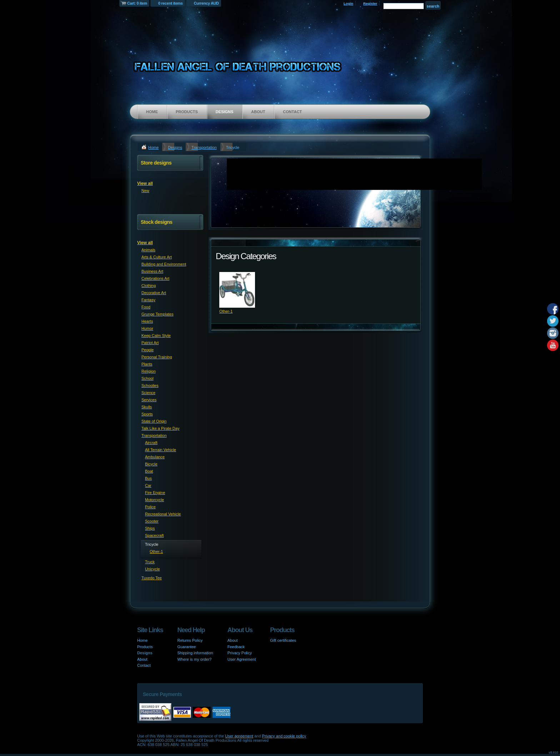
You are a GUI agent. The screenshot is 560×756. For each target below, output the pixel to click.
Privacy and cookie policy (284, 736)
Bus (148, 478)
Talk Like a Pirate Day (160, 428)
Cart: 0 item (137, 3)
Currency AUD (206, 3)
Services (149, 400)
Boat (149, 471)
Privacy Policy (240, 653)
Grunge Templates (157, 314)
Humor (147, 328)
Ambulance (155, 457)
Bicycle (151, 464)
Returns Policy (190, 640)
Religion (149, 371)
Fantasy (148, 300)
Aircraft (151, 443)
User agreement (239, 736)
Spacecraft (154, 535)
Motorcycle (154, 500)
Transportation (204, 147)
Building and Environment (164, 264)
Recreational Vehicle (163, 514)
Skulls (147, 407)
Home (152, 112)
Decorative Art (154, 293)
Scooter (152, 521)
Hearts (147, 321)
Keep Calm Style (156, 336)
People (147, 350)
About (258, 112)
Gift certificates (283, 640)
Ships (150, 528)
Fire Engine (155, 493)
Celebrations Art (155, 278)
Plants (147, 364)
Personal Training (157, 357)
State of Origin (154, 421)
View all (145, 183)
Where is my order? (194, 659)
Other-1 (226, 311)
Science (148, 393)
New (145, 191)
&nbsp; (237, 290)
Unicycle (152, 569)
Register (370, 3)
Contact (292, 112)
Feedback (236, 647)
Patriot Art (150, 343)
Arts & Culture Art (157, 257)
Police (150, 507)
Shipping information (195, 653)
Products (187, 112)
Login (348, 3)
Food (146, 307)
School (147, 378)
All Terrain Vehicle (161, 450)
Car (148, 485)
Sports (147, 414)
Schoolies (150, 385)
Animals (148, 250)
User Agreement (242, 659)
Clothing (149, 286)
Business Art (152, 271)
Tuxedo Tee (152, 578)
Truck (150, 562)
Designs (225, 112)
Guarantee (186, 647)
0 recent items (171, 3)
